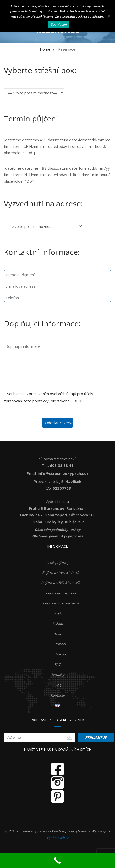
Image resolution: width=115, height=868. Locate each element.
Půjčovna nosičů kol (61, 593)
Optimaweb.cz (58, 838)
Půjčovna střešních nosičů (61, 583)
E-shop (58, 624)
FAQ (58, 664)
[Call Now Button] (57, 860)
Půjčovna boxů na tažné (61, 603)
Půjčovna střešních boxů (61, 572)
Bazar (58, 634)
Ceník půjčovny (57, 563)
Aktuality (58, 675)
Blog (57, 685)
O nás (57, 614)
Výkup (61, 654)
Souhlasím (59, 24)
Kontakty (58, 695)
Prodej (61, 644)
